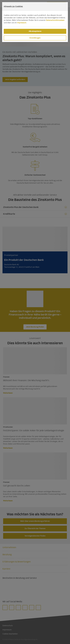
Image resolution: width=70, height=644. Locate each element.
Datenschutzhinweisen (55, 20)
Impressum (22, 23)
